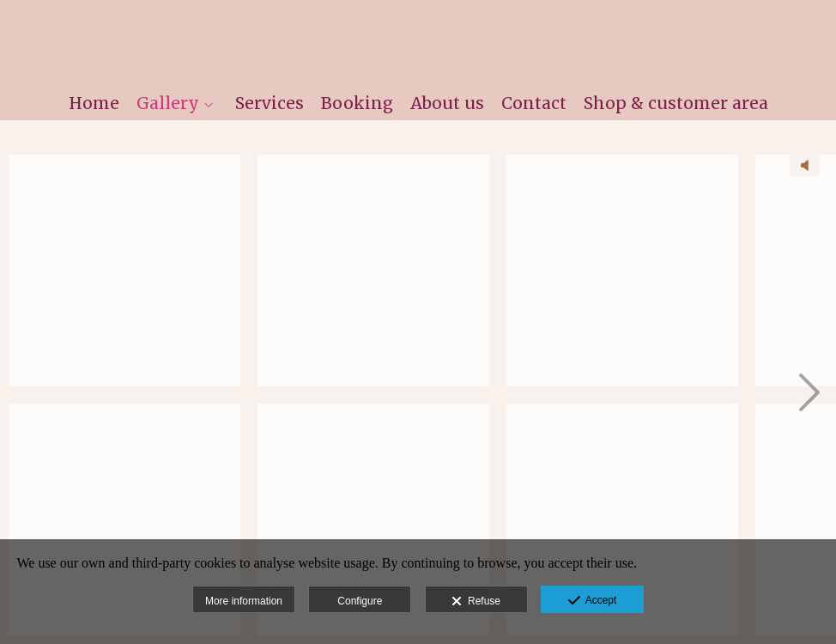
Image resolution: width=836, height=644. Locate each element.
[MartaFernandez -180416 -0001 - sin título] (124, 270)
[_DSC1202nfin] (124, 519)
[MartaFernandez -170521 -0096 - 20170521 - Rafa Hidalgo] (373, 519)
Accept (593, 601)
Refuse (476, 602)
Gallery (168, 103)
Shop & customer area (676, 103)
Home (94, 103)
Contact (534, 103)
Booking (357, 103)
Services (270, 103)
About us (447, 103)
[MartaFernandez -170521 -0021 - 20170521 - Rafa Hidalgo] (373, 270)
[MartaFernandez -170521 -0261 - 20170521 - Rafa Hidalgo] (622, 519)
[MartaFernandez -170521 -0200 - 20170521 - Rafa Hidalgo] (622, 270)
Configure (360, 601)
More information (244, 601)
